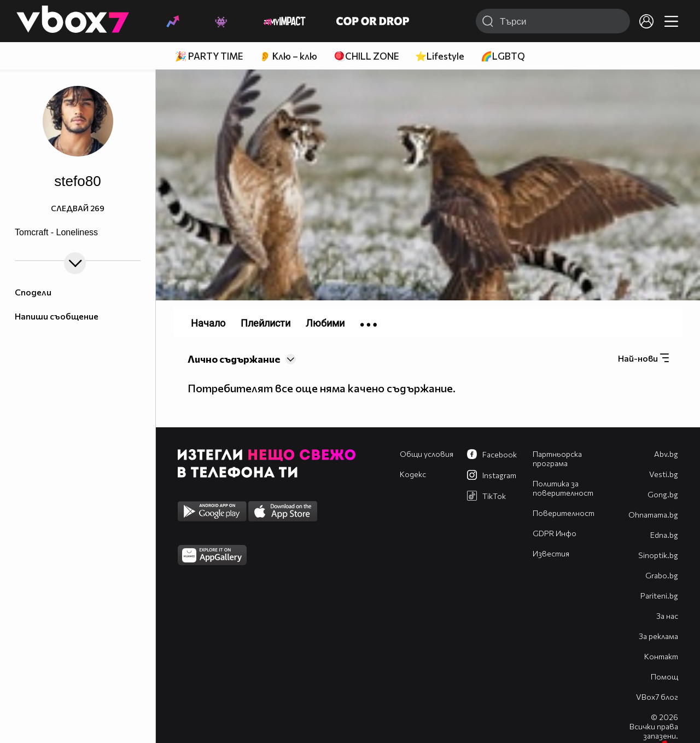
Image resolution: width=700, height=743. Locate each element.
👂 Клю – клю (288, 56)
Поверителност (564, 513)
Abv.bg (666, 454)
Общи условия (427, 454)
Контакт (661, 656)
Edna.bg (664, 535)
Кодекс (413, 474)
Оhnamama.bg (653, 515)
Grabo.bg (662, 575)
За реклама (658, 636)
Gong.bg (663, 494)
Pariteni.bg (659, 596)
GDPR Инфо (555, 533)
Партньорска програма (557, 458)
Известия (551, 553)
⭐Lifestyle (440, 56)
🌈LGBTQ (503, 56)
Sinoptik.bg (658, 555)
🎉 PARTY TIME (209, 56)
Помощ (664, 677)
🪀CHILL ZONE (366, 56)
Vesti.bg (664, 474)
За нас (667, 616)
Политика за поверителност (563, 488)
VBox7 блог (657, 697)
